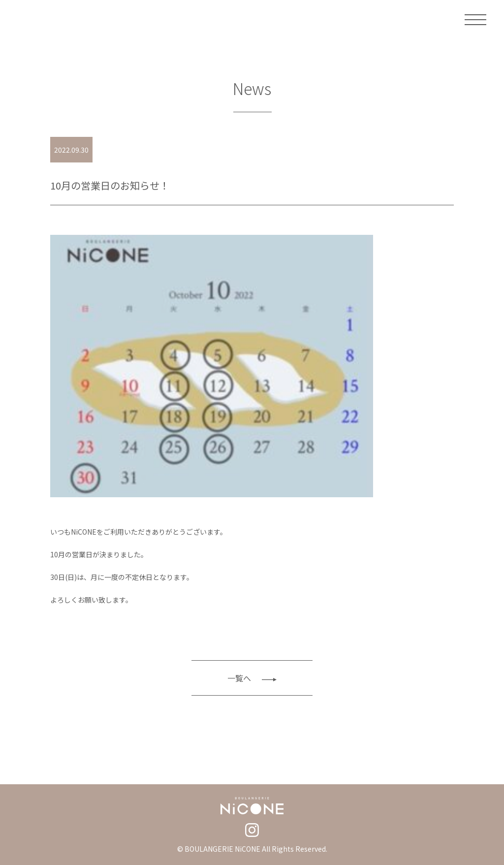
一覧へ (252, 678)
